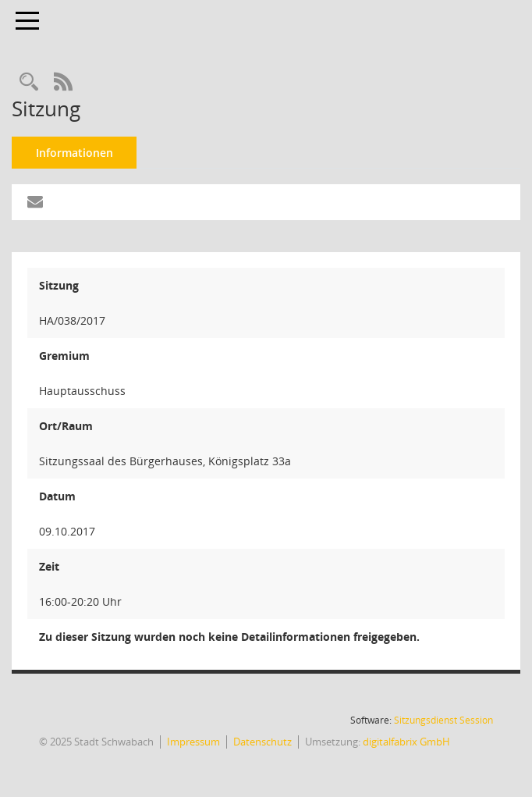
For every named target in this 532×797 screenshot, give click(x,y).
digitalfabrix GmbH (406, 742)
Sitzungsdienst (443, 720)
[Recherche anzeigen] (29, 82)
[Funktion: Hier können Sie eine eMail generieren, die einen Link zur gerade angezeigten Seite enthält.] (35, 202)
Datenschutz (262, 742)
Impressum (193, 742)
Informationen (74, 153)
